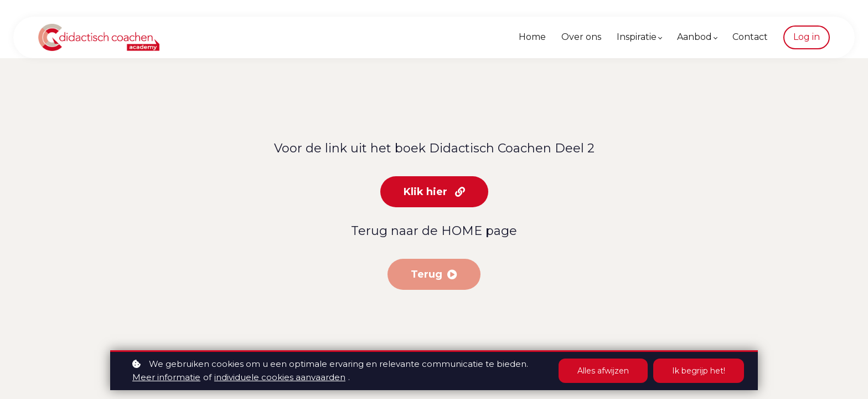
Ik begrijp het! (699, 371)
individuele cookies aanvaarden (280, 377)
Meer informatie (166, 377)
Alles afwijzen (603, 371)
